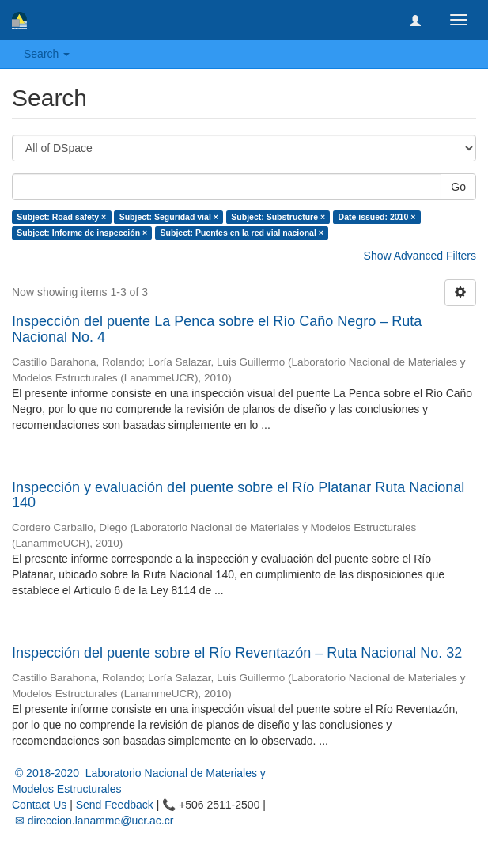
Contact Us (39, 805)
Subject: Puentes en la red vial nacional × (242, 233)
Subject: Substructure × (278, 217)
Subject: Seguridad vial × (169, 217)
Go (458, 187)
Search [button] (47, 54)
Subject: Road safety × (61, 217)
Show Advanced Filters (420, 256)
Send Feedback (115, 805)
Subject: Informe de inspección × (82, 233)
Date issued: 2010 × (377, 217)
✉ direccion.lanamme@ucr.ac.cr (93, 821)
